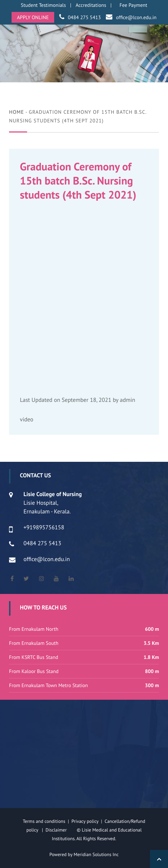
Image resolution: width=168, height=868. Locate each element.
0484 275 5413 (84, 17)
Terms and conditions (44, 821)
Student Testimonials (44, 5)
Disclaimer (61, 830)
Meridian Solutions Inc (96, 854)
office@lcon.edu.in (136, 17)
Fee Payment (133, 5)
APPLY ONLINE (33, 17)
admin (128, 400)
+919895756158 (44, 528)
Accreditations (91, 5)
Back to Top (159, 859)
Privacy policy (86, 821)
